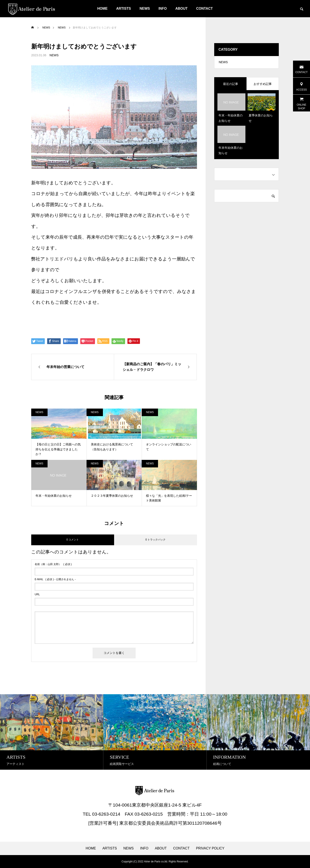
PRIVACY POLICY (210, 848)
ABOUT (181, 9)
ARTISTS (124, 9)
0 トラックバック (155, 540)
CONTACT (204, 9)
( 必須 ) (53, 564)
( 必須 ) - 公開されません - (55, 579)
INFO (163, 9)
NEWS (145, 9)
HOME (102, 9)
